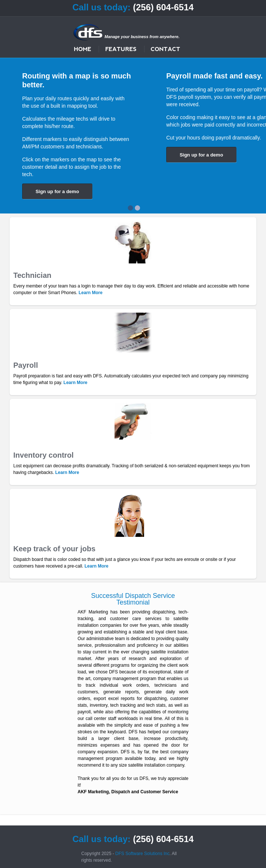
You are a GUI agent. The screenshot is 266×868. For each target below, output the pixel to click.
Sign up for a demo (57, 191)
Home (83, 49)
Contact (166, 49)
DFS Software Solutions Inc (142, 854)
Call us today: (101, 7)
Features (121, 49)
